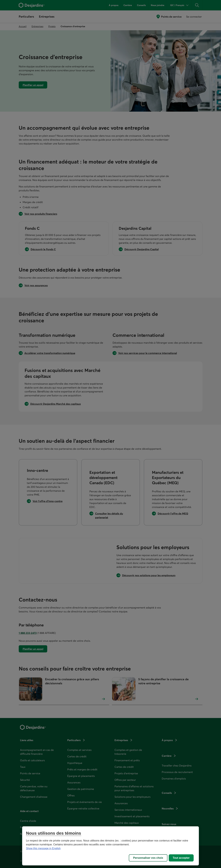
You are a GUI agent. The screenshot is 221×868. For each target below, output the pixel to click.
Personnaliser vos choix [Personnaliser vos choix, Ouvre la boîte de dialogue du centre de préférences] (148, 858)
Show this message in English (43, 848)
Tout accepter (181, 858)
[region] (111, 846)
